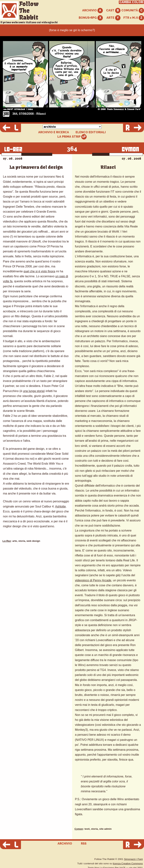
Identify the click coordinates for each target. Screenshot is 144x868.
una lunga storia (33, 391)
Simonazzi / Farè (133, 859)
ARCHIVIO (93, 11)
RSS (84, 844)
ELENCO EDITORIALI (91, 132)
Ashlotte (61, 506)
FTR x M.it (134, 18)
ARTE (113, 18)
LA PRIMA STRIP (72, 137)
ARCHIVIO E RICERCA (54, 132)
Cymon (79, 829)
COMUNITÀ (133, 11)
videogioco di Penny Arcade (93, 580)
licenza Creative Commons (128, 864)
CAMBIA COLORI (131, 2)
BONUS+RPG (91, 18)
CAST (113, 11)
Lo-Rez (7, 541)
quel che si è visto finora (39, 271)
